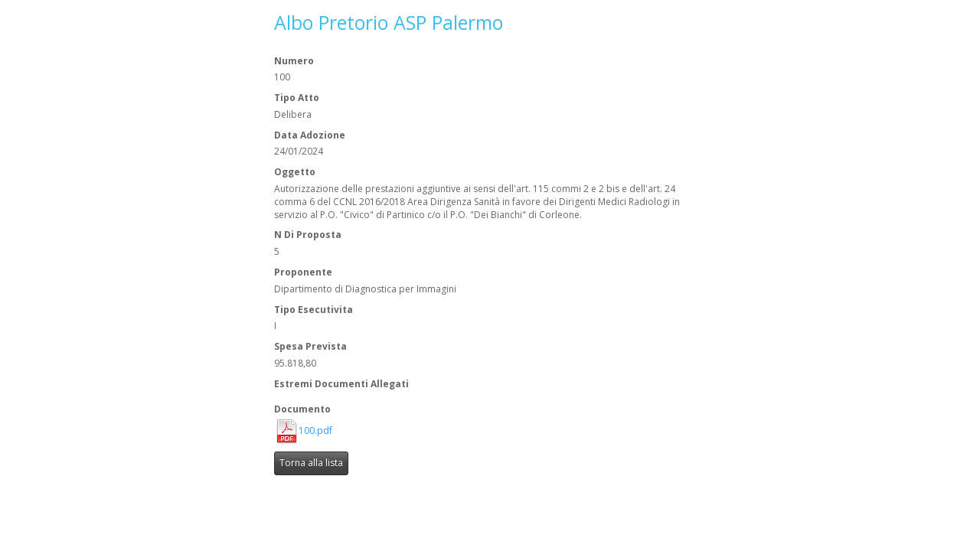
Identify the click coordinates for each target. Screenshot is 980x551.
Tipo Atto (297, 98)
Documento (302, 409)
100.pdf (315, 431)
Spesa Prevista (310, 347)
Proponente (303, 272)
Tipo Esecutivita (314, 310)
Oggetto (295, 172)
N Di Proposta (308, 235)
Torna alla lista (311, 463)
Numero (294, 61)
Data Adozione (310, 135)
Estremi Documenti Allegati (341, 384)
